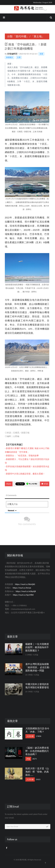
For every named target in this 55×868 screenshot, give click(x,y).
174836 (39, 736)
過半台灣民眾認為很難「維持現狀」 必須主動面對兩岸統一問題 (37, 667)
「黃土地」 (38, 36)
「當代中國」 (21, 36)
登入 (11, 504)
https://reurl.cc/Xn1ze (22, 588)
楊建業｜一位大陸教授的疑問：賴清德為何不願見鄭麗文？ (37, 647)
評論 (28, 759)
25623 (38, 779)
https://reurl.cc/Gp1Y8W (23, 595)
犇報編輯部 (13, 54)
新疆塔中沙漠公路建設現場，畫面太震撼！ (25, 474)
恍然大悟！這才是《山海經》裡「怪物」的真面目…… (37, 772)
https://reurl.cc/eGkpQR (26, 591)
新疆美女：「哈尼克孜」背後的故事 (22, 456)
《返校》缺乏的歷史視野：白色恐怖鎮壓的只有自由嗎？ (37, 751)
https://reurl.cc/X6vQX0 (25, 584)
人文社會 (30, 736)
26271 (35, 759)
